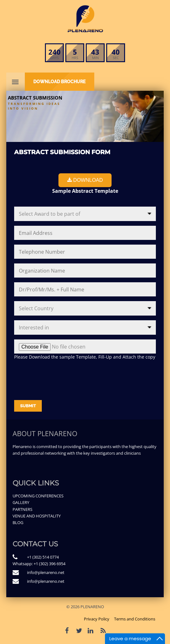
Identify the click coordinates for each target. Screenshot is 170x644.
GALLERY (21, 502)
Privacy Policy (97, 619)
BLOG (18, 522)
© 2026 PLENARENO (85, 607)
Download (85, 180)
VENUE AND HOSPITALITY (37, 516)
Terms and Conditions (135, 619)
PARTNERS (22, 509)
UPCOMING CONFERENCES (38, 496)
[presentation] (62, 378)
